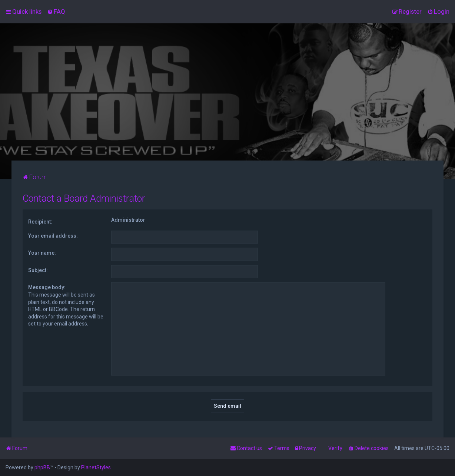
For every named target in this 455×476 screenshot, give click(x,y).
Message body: (47, 287)
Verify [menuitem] (335, 448)
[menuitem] (56, 11)
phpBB (42, 467)
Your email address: (53, 236)
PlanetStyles (96, 467)
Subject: (38, 270)
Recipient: (40, 222)
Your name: (42, 253)
